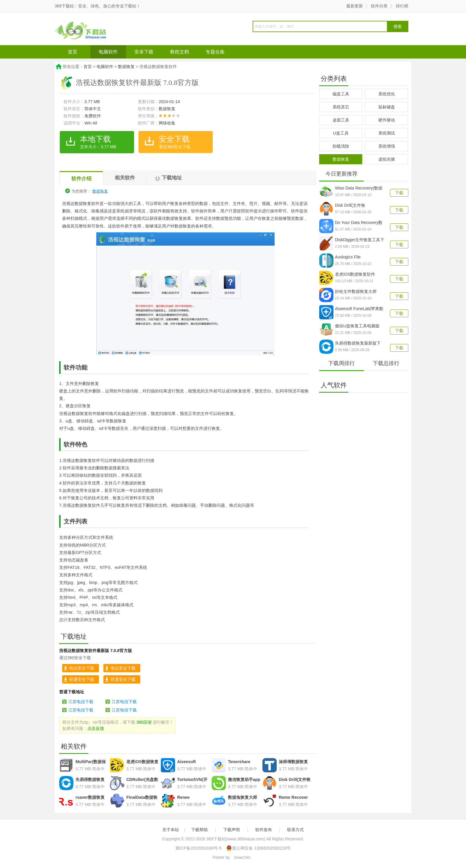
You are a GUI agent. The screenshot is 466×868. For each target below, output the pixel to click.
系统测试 (387, 133)
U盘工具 (341, 133)
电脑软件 (108, 52)
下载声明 (232, 830)
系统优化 (387, 94)
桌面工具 (341, 120)
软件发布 (264, 830)
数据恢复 (126, 67)
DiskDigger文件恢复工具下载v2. (360, 240)
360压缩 (144, 722)
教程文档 (180, 52)
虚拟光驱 (387, 159)
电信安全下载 (82, 668)
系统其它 (341, 107)
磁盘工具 (341, 94)
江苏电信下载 (81, 702)
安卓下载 (144, 52)
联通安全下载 (82, 679)
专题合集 (215, 52)
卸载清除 (341, 146)
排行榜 (402, 6)
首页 (73, 52)
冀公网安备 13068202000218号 (258, 848)
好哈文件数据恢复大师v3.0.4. (356, 292)
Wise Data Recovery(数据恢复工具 (359, 189)
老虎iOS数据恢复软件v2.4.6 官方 (355, 275)
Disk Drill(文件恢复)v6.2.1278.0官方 (353, 206)
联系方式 (295, 830)
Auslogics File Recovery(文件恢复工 (355, 258)
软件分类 (379, 6)
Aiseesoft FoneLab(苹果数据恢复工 (359, 309)
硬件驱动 (387, 120)
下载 (399, 193)
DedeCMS (242, 858)
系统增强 (387, 146)
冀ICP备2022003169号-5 (199, 848)
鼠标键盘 (387, 107)
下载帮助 (199, 830)
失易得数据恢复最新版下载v (358, 344)
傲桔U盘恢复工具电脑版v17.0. (357, 326)
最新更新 (355, 6)
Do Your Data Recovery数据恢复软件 (359, 223)
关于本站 (171, 830)
